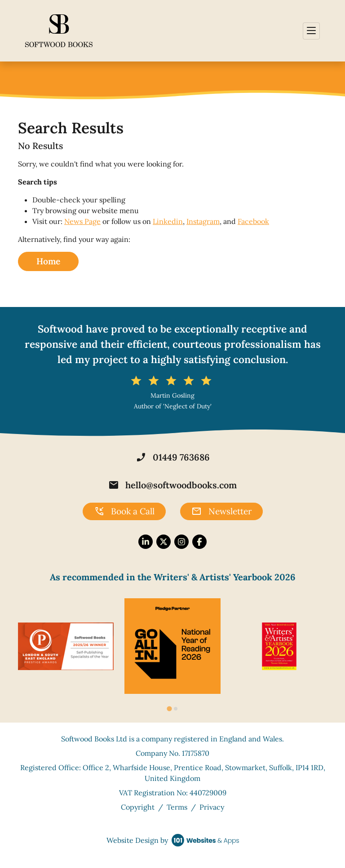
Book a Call (124, 512)
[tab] (169, 709)
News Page (82, 221)
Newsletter (221, 512)
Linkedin (168, 221)
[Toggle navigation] (311, 31)
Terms (177, 807)
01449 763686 (173, 457)
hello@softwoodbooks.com (172, 485)
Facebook (253, 221)
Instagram (203, 221)
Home (48, 261)
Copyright (138, 807)
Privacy (212, 807)
